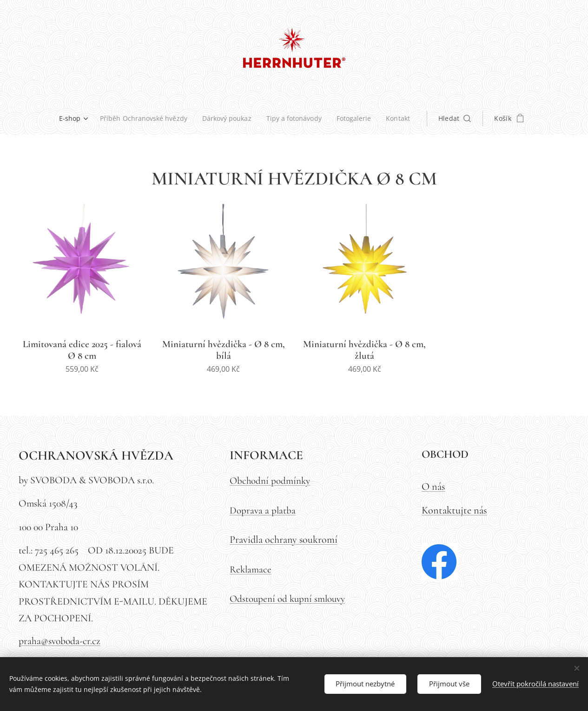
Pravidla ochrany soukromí (284, 540)
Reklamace (251, 569)
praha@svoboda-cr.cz (59, 641)
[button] (459, 118)
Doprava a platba (263, 510)
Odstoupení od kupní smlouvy (287, 599)
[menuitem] (72, 118)
